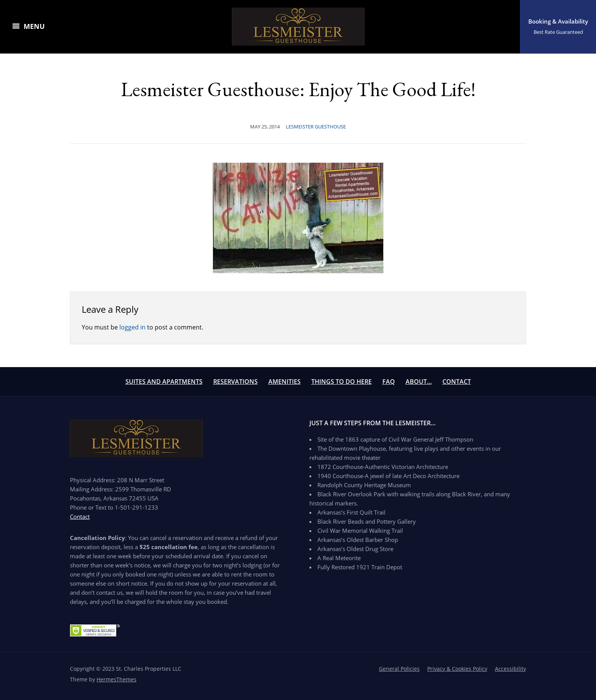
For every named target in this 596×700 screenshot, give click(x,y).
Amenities (285, 382)
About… (419, 382)
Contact (457, 382)
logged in (132, 327)
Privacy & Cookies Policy (457, 669)
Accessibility (510, 669)
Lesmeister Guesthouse (316, 127)
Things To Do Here (342, 382)
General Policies (399, 669)
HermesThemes (117, 679)
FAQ (389, 382)
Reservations (235, 382)
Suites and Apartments (164, 382)
